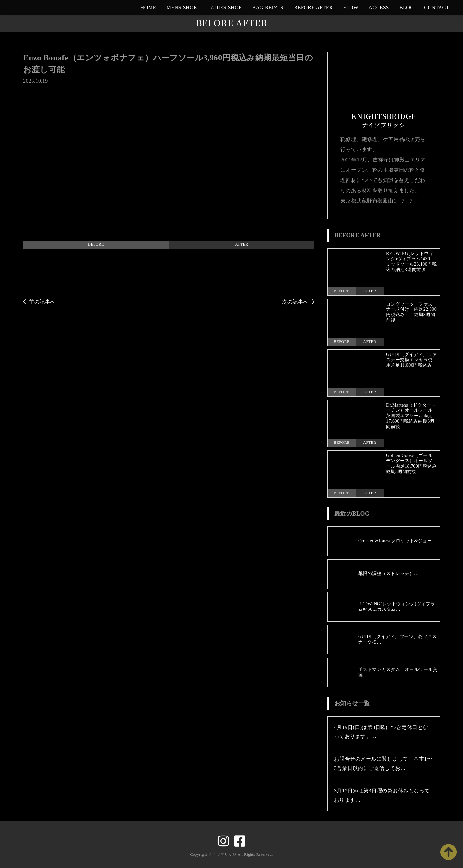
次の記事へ (298, 302)
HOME (148, 8)
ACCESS (379, 8)
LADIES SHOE (224, 8)
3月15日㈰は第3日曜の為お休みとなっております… (382, 795)
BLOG (407, 8)
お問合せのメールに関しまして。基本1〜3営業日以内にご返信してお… (383, 763)
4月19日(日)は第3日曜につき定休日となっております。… (381, 732)
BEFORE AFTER (313, 8)
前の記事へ (39, 302)
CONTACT (437, 8)
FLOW (351, 8)
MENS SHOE (182, 8)
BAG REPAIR (268, 8)
